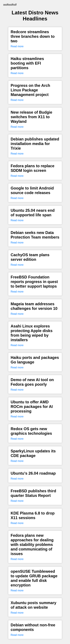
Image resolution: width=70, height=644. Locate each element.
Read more (17, 46)
